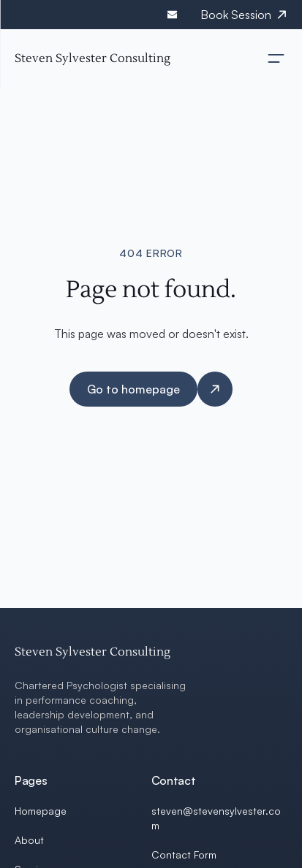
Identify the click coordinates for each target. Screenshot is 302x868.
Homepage (41, 811)
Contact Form (184, 854)
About (29, 840)
